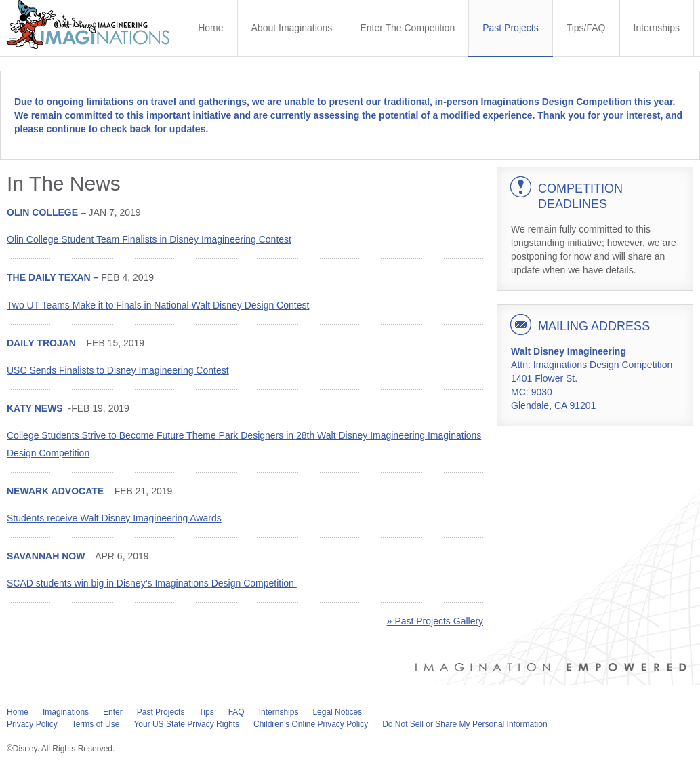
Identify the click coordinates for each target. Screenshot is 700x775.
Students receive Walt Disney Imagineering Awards (114, 518)
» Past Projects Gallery (435, 621)
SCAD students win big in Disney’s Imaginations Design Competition (152, 583)
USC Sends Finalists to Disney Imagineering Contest (118, 370)
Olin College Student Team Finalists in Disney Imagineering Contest (149, 239)
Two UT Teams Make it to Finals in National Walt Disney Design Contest (158, 305)
